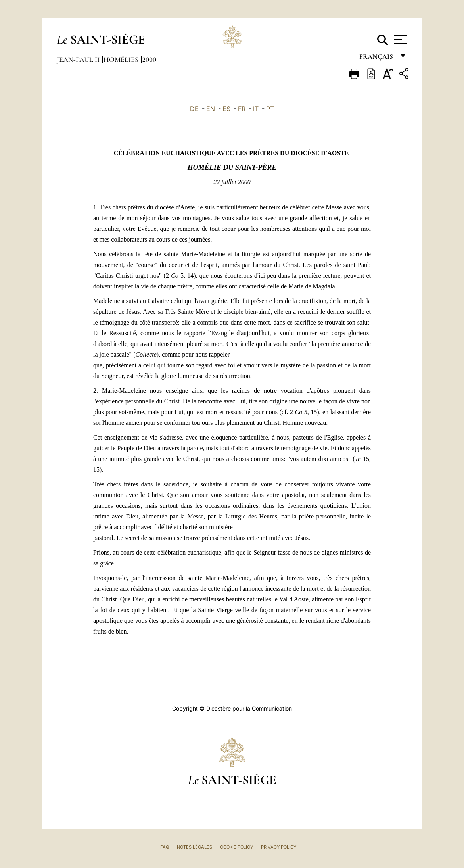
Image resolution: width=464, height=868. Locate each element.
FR (242, 109)
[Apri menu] (400, 40)
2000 (149, 60)
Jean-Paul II (79, 60)
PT (270, 109)
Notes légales (195, 847)
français (377, 59)
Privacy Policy (279, 847)
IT (256, 109)
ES (226, 109)
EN (211, 109)
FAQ (165, 847)
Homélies (122, 60)
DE (194, 109)
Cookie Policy (237, 847)
